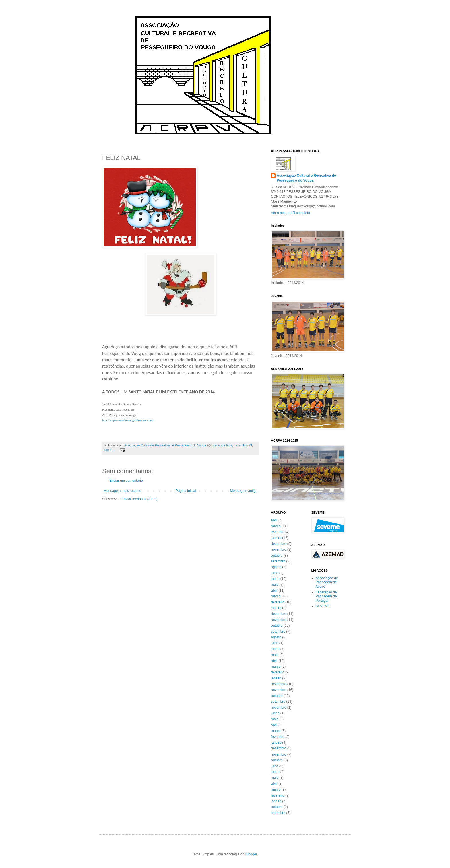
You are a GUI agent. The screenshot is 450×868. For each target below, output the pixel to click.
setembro (278, 561)
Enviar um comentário (126, 481)
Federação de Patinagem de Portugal (326, 596)
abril (274, 520)
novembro (279, 549)
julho (275, 573)
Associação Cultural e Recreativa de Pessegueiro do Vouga (306, 178)
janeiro (276, 538)
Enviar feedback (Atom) (139, 499)
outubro (277, 556)
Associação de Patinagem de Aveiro (327, 582)
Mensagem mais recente (122, 491)
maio (275, 585)
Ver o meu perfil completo (290, 213)
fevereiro (278, 532)
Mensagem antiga (244, 491)
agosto (276, 567)
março (276, 526)
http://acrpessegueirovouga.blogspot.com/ (128, 420)
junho (275, 579)
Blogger (251, 854)
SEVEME (323, 606)
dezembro (279, 544)
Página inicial (186, 491)
